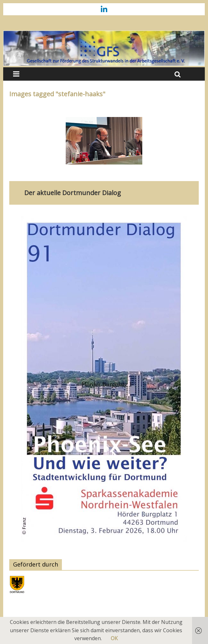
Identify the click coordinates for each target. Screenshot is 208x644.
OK (114, 638)
